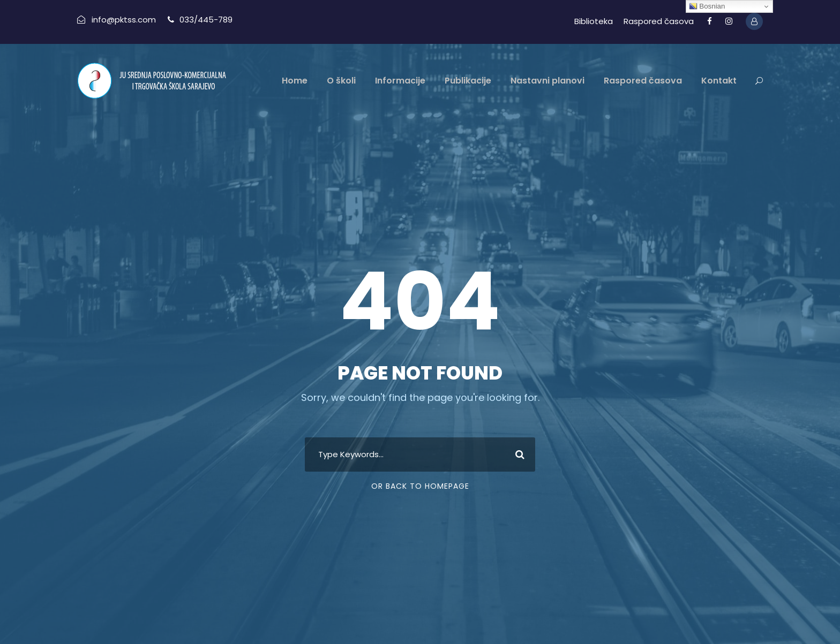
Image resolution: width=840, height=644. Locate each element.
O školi (341, 81)
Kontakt (719, 81)
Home (295, 81)
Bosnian (707, 6)
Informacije (400, 81)
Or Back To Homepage (420, 486)
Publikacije (468, 81)
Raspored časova (659, 21)
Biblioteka (594, 21)
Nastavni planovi (547, 81)
